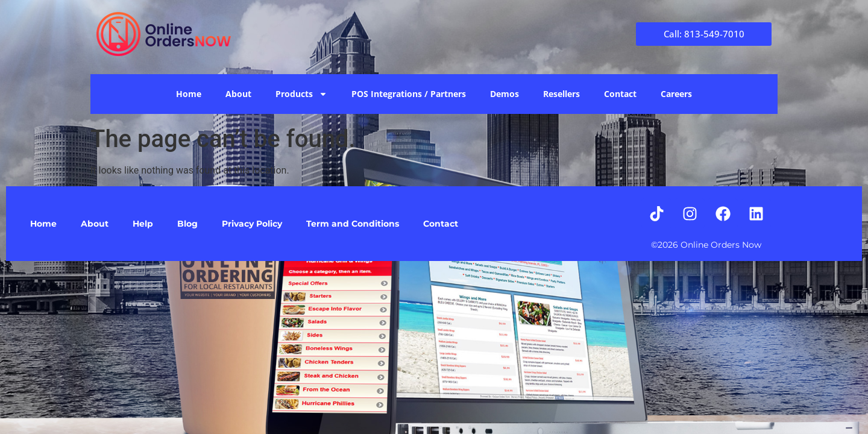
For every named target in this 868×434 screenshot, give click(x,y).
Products (301, 94)
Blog (187, 224)
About (238, 94)
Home (189, 94)
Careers (676, 94)
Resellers (561, 94)
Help (143, 224)
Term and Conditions (353, 224)
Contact (620, 94)
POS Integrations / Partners (409, 94)
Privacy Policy (252, 224)
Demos (505, 94)
